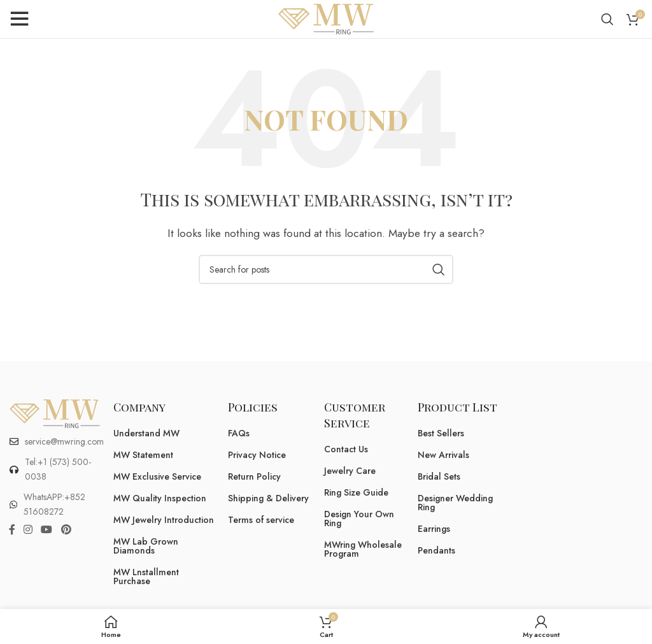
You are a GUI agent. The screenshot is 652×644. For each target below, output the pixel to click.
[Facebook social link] (12, 530)
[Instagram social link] (28, 530)
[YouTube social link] (47, 530)
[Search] (607, 19)
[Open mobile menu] (19, 19)
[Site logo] (326, 18)
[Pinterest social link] (66, 530)
